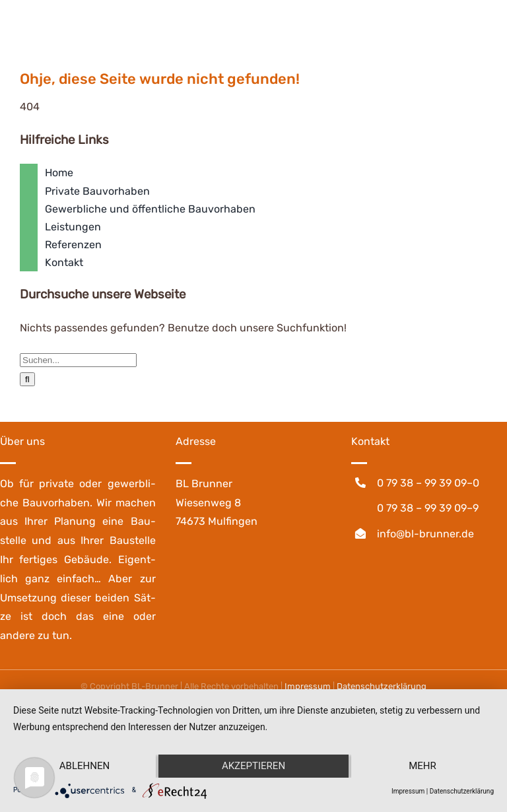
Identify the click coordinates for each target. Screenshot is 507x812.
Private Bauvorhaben (97, 191)
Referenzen (73, 245)
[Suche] (27, 379)
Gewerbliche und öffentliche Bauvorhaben (150, 209)
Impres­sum (308, 686)
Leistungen (73, 227)
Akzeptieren (253, 766)
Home (59, 173)
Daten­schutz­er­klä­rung (382, 686)
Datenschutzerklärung (462, 791)
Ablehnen (84, 766)
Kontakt (64, 262)
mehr (422, 766)
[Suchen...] (78, 360)
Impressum (408, 791)
